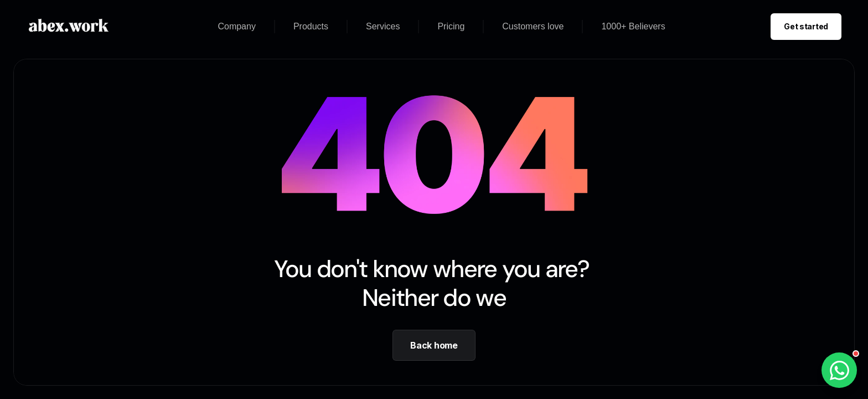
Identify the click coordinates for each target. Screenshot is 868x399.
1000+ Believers (633, 26)
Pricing (451, 26)
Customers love (533, 26)
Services (383, 26)
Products (311, 26)
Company (236, 26)
